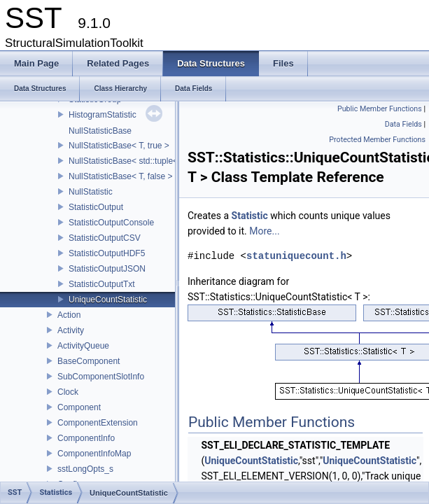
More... (264, 231)
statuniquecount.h (296, 256)
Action (69, 315)
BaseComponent (89, 361)
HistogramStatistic (103, 115)
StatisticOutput (96, 207)
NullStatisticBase (100, 131)
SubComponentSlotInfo (101, 377)
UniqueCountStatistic (108, 300)
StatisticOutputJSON (107, 269)
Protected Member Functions (377, 140)
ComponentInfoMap (94, 454)
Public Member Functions (380, 109)
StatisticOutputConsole (111, 223)
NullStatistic (91, 192)
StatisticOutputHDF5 (107, 253)
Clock (68, 392)
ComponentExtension (98, 423)
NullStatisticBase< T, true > (119, 146)
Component (79, 407)
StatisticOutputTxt (102, 284)
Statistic (250, 216)
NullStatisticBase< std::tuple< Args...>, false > (154, 161)
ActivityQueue (83, 346)
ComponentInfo (86, 438)
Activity (71, 330)
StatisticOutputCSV (105, 238)
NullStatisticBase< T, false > (121, 176)
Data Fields (403, 124)
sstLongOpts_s (85, 469)
